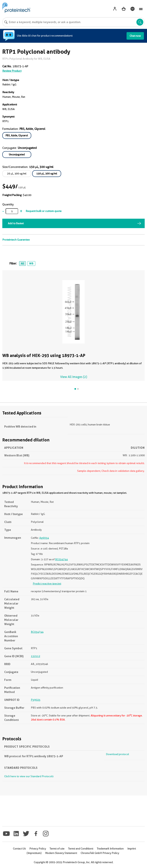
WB (31, 263)
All (22, 263)
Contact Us (19, 849)
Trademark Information (110, 849)
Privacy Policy (38, 849)
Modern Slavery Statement (61, 853)
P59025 (36, 700)
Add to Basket (16, 223)
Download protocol (117, 754)
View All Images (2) (74, 377)
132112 (35, 656)
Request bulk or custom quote (44, 211)
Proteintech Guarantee (16, 240)
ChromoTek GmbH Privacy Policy (100, 853)
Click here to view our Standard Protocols (29, 776)
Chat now (135, 36)
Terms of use (57, 849)
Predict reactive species (47, 584)
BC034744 (61, 559)
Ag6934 (44, 538)
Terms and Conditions (81, 849)
